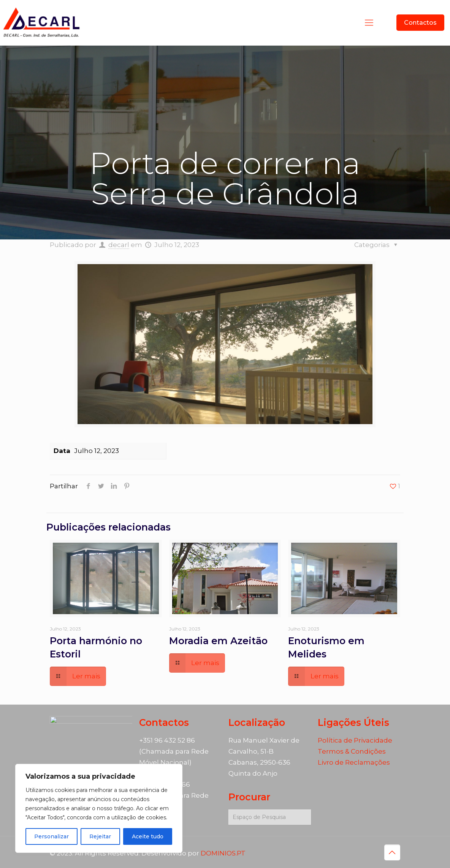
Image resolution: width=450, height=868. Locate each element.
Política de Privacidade (355, 740)
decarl (119, 245)
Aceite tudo (148, 836)
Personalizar (51, 836)
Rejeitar (100, 836)
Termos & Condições (352, 751)
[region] (99, 808)
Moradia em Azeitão (218, 641)
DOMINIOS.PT (223, 853)
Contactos (420, 23)
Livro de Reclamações (354, 762)
